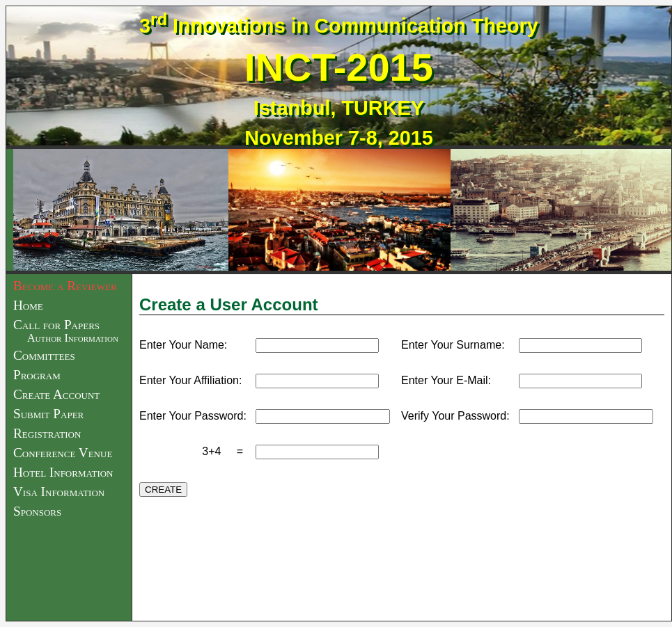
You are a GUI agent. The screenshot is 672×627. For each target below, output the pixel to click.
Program (37, 375)
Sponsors (37, 511)
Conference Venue (63, 453)
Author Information (73, 338)
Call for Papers (56, 325)
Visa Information (59, 492)
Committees (44, 355)
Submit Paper (48, 414)
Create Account (56, 394)
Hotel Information (63, 472)
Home (28, 305)
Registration (47, 433)
